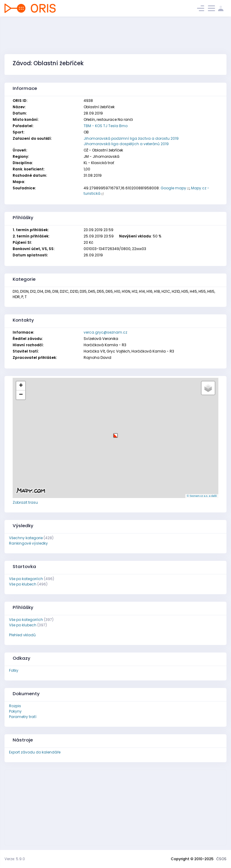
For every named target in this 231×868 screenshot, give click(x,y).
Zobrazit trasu (25, 502)
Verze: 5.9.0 (15, 859)
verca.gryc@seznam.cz (105, 332)
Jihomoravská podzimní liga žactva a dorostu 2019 (131, 138)
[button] (115, 433)
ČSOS (221, 859)
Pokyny (15, 711)
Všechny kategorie (26, 538)
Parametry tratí (23, 717)
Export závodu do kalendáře (35, 752)
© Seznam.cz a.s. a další (202, 496)
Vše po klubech (23, 584)
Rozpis (15, 706)
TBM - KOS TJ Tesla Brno (106, 126)
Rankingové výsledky (28, 543)
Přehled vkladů (22, 635)
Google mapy (173, 188)
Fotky (14, 670)
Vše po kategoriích (26, 579)
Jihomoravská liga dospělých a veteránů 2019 (126, 144)
